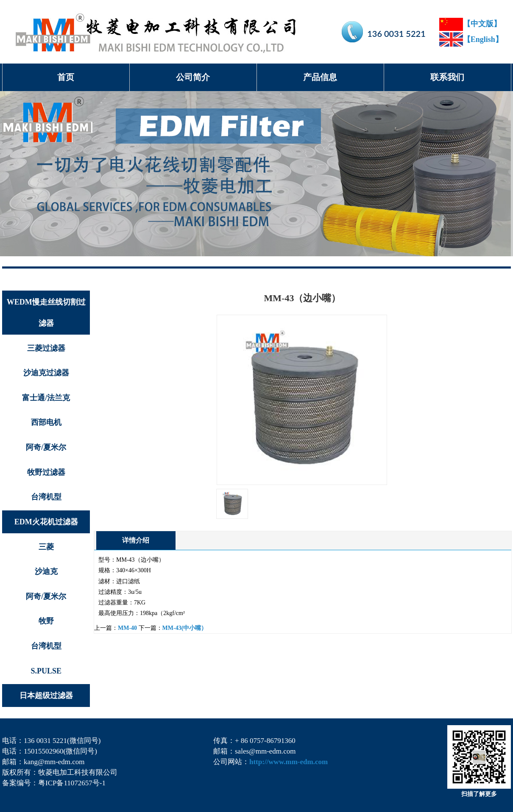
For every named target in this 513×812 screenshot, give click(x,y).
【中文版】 (470, 24)
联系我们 (447, 77)
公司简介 (193, 77)
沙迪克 (46, 571)
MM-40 (127, 628)
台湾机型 (46, 497)
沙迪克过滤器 (46, 373)
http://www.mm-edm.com (289, 762)
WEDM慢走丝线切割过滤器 (46, 313)
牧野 (46, 621)
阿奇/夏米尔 (46, 447)
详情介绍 (136, 540)
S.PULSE (46, 671)
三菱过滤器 (46, 348)
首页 (66, 77)
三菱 (46, 547)
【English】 (471, 39)
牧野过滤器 (46, 472)
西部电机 (46, 422)
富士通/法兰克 (46, 398)
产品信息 (320, 77)
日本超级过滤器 (46, 696)
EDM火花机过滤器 (46, 522)
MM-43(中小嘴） (185, 628)
